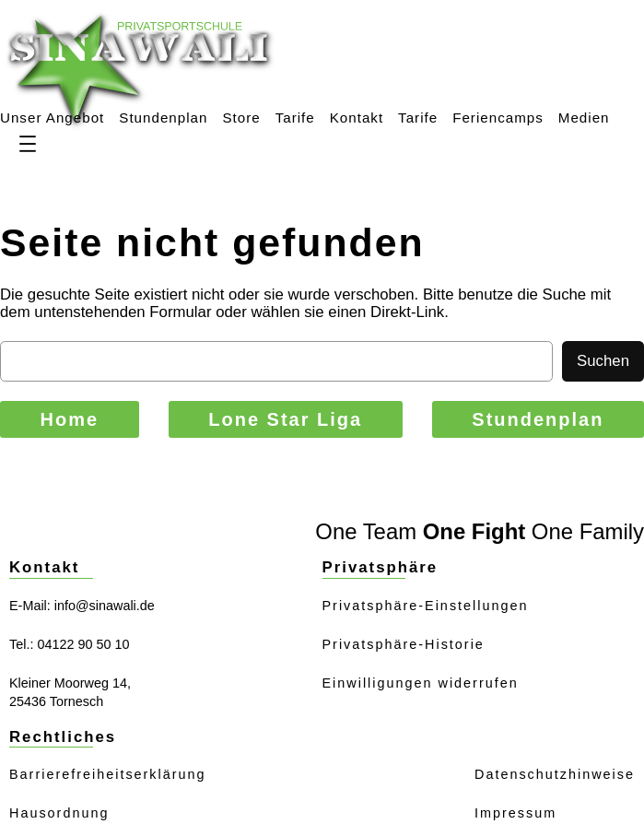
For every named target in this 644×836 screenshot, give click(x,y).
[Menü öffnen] (28, 144)
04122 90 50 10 (83, 644)
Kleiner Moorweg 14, (70, 683)
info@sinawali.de (105, 606)
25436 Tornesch (56, 701)
